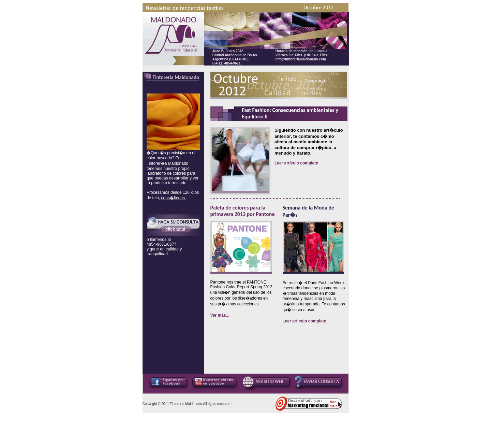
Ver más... (220, 315)
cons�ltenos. (174, 198)
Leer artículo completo (296, 163)
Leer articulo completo (305, 321)
